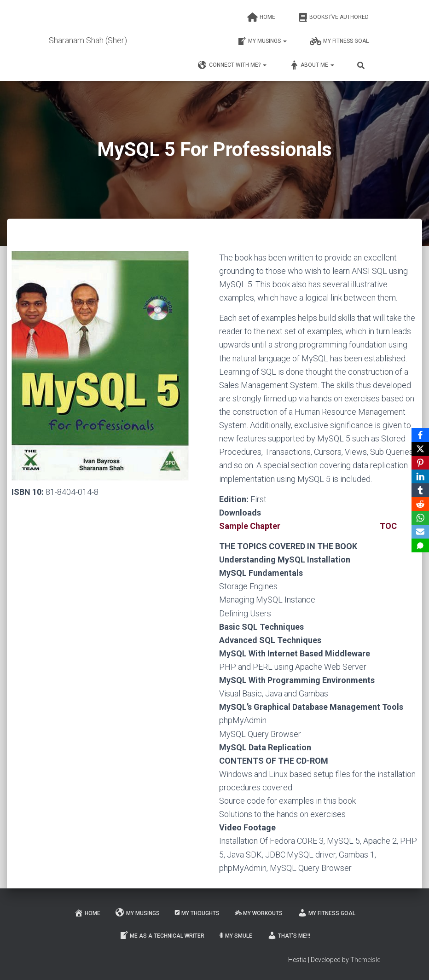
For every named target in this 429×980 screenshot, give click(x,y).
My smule (236, 936)
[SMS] (420, 545)
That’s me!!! (289, 935)
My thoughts (197, 913)
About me (312, 65)
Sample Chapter (250, 526)
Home (261, 17)
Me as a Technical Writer (162, 935)
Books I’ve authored (333, 17)
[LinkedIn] (420, 476)
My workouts (259, 913)
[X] (420, 449)
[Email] (420, 532)
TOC (388, 526)
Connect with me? (232, 65)
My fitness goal (339, 41)
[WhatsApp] (420, 518)
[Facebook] (420, 435)
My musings (262, 41)
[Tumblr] (420, 490)
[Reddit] (420, 504)
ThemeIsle (365, 960)
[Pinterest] (420, 463)
